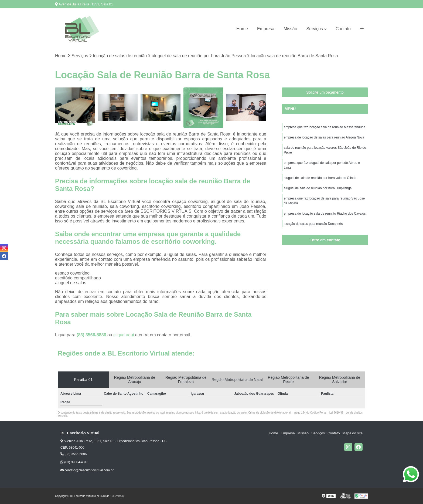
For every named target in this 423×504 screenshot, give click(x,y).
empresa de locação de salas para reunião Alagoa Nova (324, 137)
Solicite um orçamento (325, 92)
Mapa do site (352, 433)
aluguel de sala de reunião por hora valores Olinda (320, 178)
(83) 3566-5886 (92, 335)
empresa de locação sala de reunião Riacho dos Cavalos (325, 214)
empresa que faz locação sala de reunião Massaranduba (325, 127)
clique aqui (124, 335)
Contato (343, 29)
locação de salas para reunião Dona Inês (313, 224)
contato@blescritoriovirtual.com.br (87, 470)
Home (242, 29)
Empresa (266, 29)
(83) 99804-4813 (74, 462)
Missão (290, 29)
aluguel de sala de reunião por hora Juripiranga (318, 188)
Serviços (315, 29)
